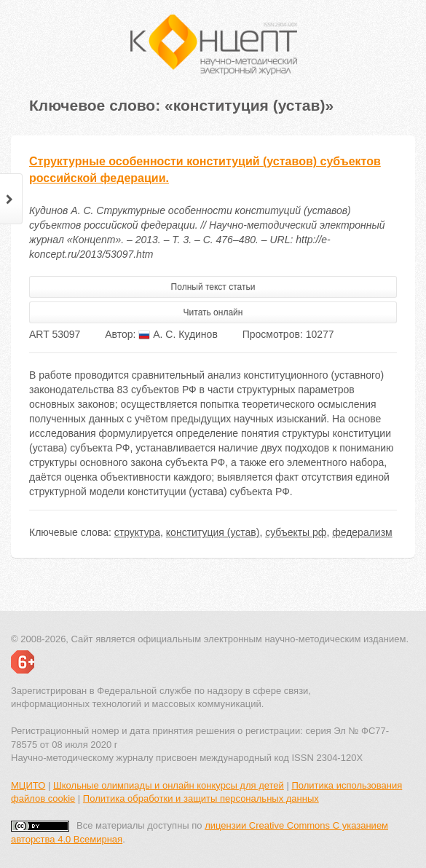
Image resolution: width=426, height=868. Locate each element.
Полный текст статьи (213, 287)
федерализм (362, 532)
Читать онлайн (213, 312)
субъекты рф (296, 532)
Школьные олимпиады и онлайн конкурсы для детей (169, 785)
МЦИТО (28, 785)
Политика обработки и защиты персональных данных (201, 798)
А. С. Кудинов (178, 334)
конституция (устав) (213, 532)
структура (137, 532)
